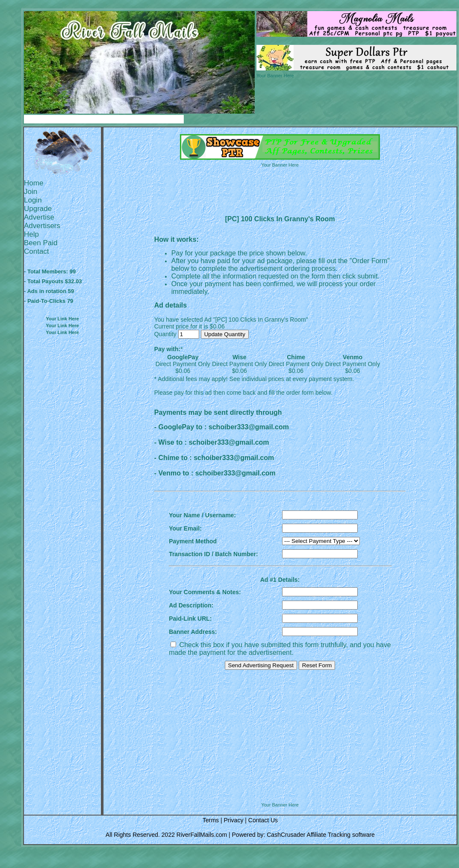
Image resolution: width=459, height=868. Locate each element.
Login (33, 200)
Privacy (233, 820)
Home (34, 183)
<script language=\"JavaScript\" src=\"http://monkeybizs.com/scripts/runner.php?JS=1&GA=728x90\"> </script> (280, 780)
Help (31, 234)
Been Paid (41, 243)
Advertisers (42, 226)
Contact (37, 251)
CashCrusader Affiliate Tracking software (321, 835)
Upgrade (38, 209)
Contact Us (263, 820)
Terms (211, 820)
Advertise (39, 217)
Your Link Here (62, 319)
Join (31, 192)
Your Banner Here (275, 76)
